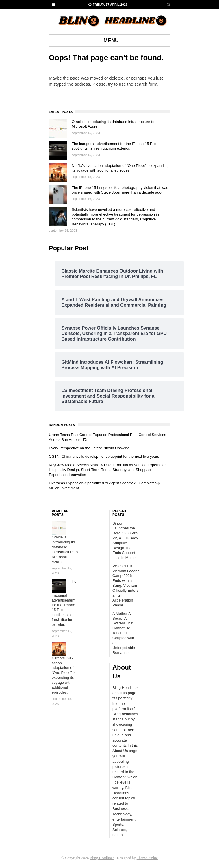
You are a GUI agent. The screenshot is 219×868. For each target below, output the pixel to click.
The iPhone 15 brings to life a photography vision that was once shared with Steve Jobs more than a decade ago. (120, 190)
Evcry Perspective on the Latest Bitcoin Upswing (89, 448)
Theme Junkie (147, 858)
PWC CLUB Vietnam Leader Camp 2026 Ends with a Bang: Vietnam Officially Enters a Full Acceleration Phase (126, 586)
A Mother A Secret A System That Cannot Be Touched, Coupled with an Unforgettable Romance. (124, 633)
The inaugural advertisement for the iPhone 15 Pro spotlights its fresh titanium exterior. (114, 146)
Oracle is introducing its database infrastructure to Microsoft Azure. (65, 549)
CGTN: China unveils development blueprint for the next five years (104, 456)
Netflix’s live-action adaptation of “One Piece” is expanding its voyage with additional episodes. (120, 168)
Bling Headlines (102, 858)
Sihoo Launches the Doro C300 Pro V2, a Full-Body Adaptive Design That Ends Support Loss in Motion (125, 540)
